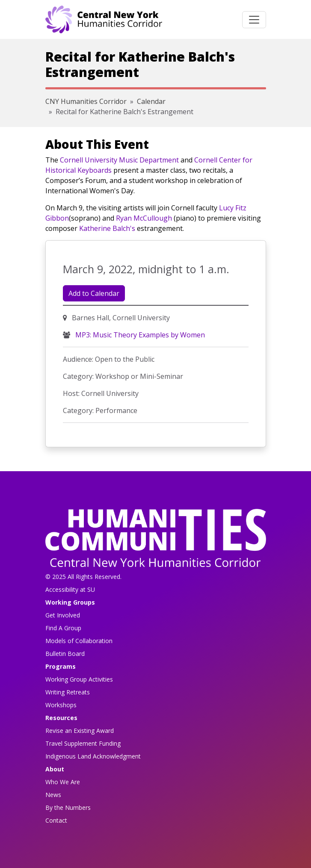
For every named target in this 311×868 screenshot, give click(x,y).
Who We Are (63, 782)
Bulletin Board (65, 654)
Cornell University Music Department (119, 160)
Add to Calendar (94, 293)
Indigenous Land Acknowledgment (93, 756)
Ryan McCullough (144, 218)
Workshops (61, 705)
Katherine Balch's (107, 228)
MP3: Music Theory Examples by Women (139, 335)
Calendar (151, 101)
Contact (56, 820)
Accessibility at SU (70, 589)
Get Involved (63, 615)
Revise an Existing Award (80, 731)
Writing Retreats (68, 692)
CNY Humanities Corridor (86, 101)
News (53, 795)
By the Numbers (68, 807)
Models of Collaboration (79, 641)
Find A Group (63, 628)
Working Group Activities (79, 679)
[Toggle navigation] (254, 20)
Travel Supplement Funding (83, 743)
